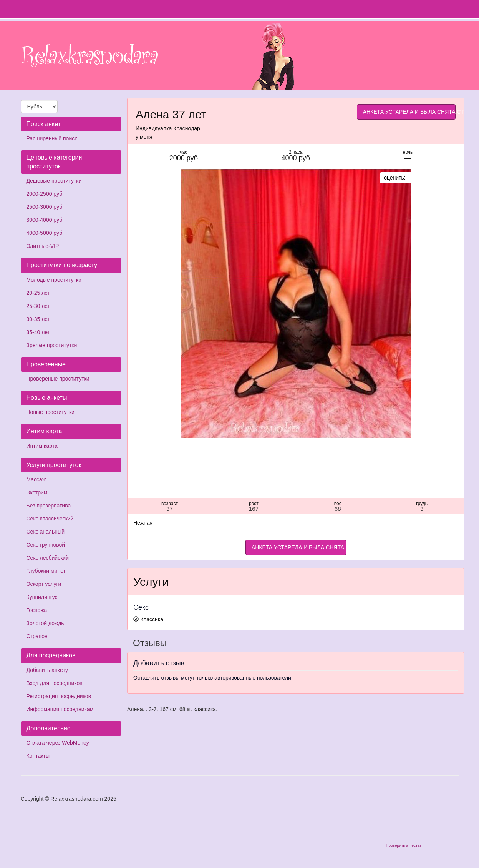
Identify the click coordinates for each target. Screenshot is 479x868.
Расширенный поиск (52, 138)
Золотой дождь (45, 623)
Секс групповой (46, 545)
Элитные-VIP (43, 246)
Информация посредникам (60, 709)
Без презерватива (49, 506)
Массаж (36, 479)
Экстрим (37, 492)
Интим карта (42, 446)
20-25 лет (38, 293)
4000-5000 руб (45, 233)
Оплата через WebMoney (58, 743)
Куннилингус (42, 597)
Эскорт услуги (44, 584)
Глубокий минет (46, 571)
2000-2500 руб (45, 194)
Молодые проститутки (54, 280)
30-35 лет (38, 319)
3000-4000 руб (45, 220)
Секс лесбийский (48, 558)
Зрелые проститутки (52, 345)
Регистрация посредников (59, 696)
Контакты (38, 756)
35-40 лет (38, 332)
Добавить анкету (47, 670)
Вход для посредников (55, 683)
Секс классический (50, 519)
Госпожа (37, 610)
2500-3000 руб (45, 207)
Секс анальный (46, 532)
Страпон (37, 636)
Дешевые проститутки (54, 181)
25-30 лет (38, 306)
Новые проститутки (51, 412)
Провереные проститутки (58, 379)
